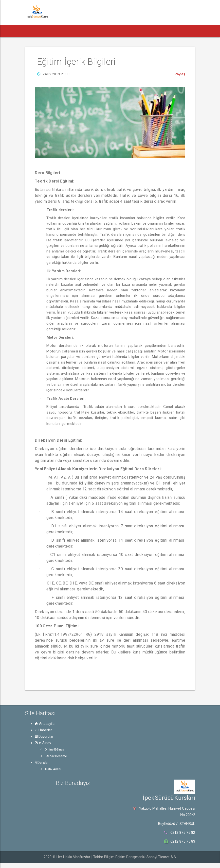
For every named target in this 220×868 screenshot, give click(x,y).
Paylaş (180, 74)
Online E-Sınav (54, 750)
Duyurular (44, 736)
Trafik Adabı (53, 769)
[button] (32, 31)
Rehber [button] (142, 31)
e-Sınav (43, 743)
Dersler (42, 763)
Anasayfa (45, 724)
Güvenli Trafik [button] (168, 31)
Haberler (43, 730)
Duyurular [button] (75, 31)
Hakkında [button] (196, 31)
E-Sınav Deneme (56, 756)
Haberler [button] (51, 31)
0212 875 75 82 (183, 833)
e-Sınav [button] (99, 31)
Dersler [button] (121, 31)
